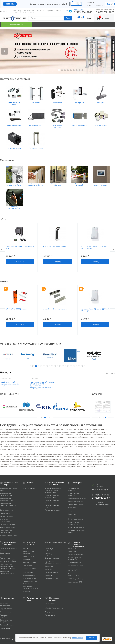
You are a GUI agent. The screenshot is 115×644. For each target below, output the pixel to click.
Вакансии (31, 12)
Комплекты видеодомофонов (6, 605)
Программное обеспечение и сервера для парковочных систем (9, 560)
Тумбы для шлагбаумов (75, 501)
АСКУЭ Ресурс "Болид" (75, 579)
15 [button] (68, 366)
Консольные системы (7, 528)
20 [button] (82, 366)
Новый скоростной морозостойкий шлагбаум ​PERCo (11, 384)
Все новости (111, 373)
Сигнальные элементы (8, 524)
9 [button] (52, 366)
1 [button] (31, 366)
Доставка (57, 11)
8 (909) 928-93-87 (101, 498)
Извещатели (72, 548)
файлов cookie (77, 638)
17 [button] (74, 366)
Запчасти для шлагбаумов (76, 527)
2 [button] (33, 366)
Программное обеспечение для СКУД (30, 587)
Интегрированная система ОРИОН (74, 575)
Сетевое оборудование (53, 579)
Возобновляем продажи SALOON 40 (69, 383)
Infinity (36, 358)
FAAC (102, 359)
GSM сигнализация (74, 563)
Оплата (16, 12)
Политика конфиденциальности (103, 503)
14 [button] (66, 366)
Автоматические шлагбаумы (73, 489)
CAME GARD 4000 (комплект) (17, 309)
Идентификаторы (29, 575)
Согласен (91, 638)
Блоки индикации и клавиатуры (74, 570)
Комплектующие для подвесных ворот (52, 506)
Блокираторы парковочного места (7, 572)
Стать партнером (29, 11)
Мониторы (49, 569)
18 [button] (76, 366)
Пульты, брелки (5, 513)
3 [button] (36, 366)
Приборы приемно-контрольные (75, 559)
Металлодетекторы (29, 578)
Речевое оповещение (75, 555)
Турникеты (26, 591)
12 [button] (60, 366)
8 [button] (49, 366)
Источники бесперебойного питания (54, 608)
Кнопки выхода (28, 572)
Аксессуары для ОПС (75, 582)
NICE (86, 351)
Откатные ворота (29, 488)
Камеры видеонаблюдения (51, 554)
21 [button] (84, 366)
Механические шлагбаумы (77, 498)
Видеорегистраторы (52, 558)
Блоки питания (50, 604)
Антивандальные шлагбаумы (73, 494)
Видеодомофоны (6, 609)
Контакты (23, 12)
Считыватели (27, 566)
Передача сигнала (51, 572)
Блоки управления (6, 510)
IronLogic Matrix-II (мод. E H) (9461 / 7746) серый (95, 310)
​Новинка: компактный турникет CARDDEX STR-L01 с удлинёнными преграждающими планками (102, 385)
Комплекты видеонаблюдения (51, 549)
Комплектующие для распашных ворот (52, 501)
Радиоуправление (6, 516)
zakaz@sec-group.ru (100, 489)
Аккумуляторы (50, 612)
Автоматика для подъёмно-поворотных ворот (8, 505)
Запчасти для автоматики (9, 536)
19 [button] (79, 366)
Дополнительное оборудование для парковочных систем (7, 567)
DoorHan (58, 357)
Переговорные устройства (5, 616)
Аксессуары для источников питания (52, 616)
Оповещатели (72, 551)
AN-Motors (14, 359)
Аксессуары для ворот (53, 510)
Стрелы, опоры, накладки (76, 505)
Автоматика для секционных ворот (6, 499)
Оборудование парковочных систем (7, 554)
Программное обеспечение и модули (53, 562)
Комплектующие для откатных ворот (52, 496)
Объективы (49, 566)
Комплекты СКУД (28, 556)
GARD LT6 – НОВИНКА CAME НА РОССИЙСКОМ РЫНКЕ (43, 383)
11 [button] (57, 366)
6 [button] (44, 366)
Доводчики (26, 559)
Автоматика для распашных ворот (6, 494)
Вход (89, 18)
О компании (17, 11)
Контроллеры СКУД (29, 569)
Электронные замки (29, 563)
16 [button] (71, 366)
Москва (3, 11)
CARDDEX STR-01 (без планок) (55, 246)
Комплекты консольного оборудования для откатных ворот (53, 490)
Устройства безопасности (5, 520)
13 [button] (63, 366)
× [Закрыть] (112, 4)
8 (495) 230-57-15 (83, 12)
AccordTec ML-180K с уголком (55, 309)
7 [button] (47, 366)
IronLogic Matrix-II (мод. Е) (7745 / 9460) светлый (94, 247)
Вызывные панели (6, 612)
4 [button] (39, 366)
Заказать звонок (79, 10)
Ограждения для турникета (28, 552)
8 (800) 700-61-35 (105, 12)
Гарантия (50, 11)
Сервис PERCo (41, 11)
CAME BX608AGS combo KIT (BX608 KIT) (20, 247)
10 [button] (55, 366)
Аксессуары (49, 576)
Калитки (25, 548)
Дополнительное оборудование (6, 532)
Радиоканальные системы (77, 566)
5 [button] (41, 366)
